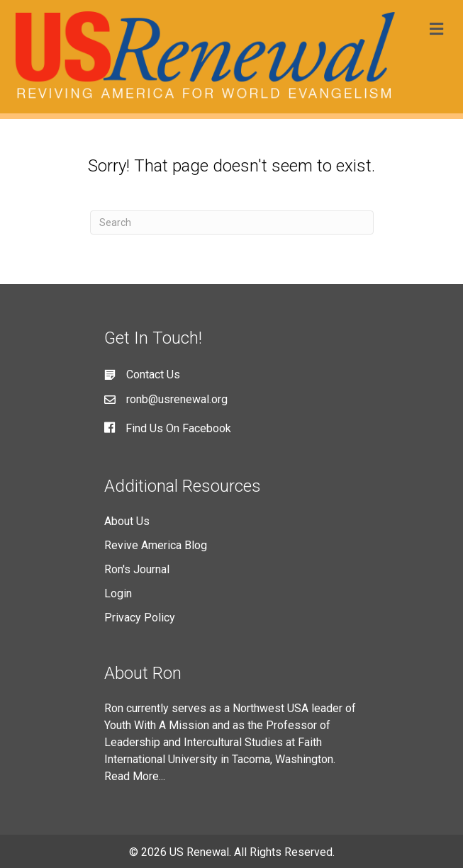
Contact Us (153, 374)
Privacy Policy (140, 618)
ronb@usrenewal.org (177, 399)
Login (118, 593)
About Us (127, 521)
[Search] (232, 222)
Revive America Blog (156, 545)
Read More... (135, 776)
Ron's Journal (137, 569)
